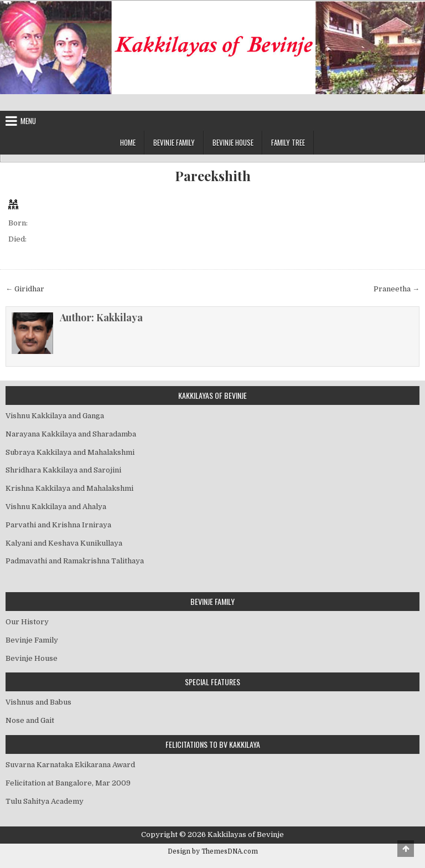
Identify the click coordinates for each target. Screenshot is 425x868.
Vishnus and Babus (38, 702)
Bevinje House (233, 142)
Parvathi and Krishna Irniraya (58, 525)
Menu (28, 121)
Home (128, 142)
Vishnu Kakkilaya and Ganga (55, 416)
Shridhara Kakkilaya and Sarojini (63, 470)
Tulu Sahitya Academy (45, 801)
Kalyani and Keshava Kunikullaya (64, 543)
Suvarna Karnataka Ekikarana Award (70, 765)
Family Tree (288, 142)
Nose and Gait (30, 720)
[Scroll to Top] (406, 849)
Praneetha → (397, 289)
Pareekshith (213, 176)
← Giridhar (25, 289)
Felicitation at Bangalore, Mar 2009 (68, 783)
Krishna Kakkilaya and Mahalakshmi (69, 488)
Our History (27, 622)
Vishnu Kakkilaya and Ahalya (56, 507)
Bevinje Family (174, 142)
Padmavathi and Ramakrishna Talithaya (75, 561)
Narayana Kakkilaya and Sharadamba (71, 434)
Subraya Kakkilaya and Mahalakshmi (70, 452)
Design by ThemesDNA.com (213, 851)
